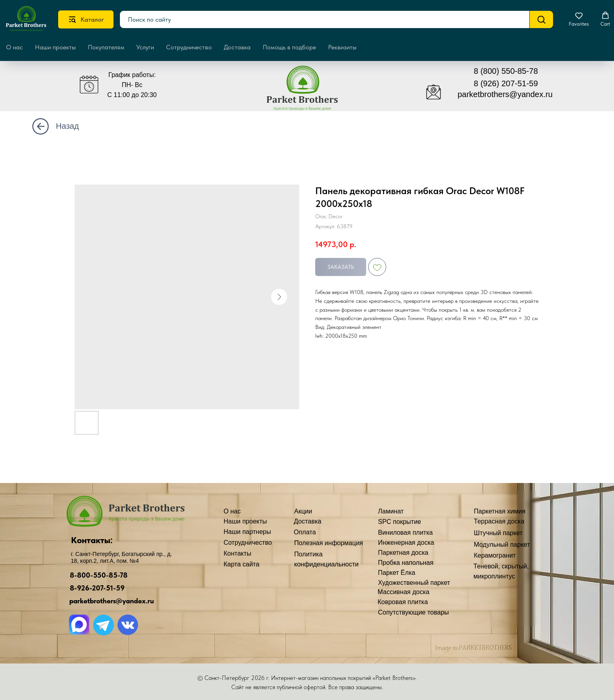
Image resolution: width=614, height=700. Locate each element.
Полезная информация (329, 543)
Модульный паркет (502, 545)
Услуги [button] (145, 47)
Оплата (305, 532)
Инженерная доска (406, 543)
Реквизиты (342, 47)
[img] (308, 92)
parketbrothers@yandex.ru (505, 94)
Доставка (237, 47)
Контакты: (92, 540)
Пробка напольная (406, 563)
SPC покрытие (400, 522)
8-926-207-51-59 (97, 588)
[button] (579, 19)
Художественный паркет (414, 583)
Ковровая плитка (403, 602)
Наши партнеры (247, 532)
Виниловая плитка (406, 533)
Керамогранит (495, 555)
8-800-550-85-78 (99, 575)
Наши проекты (55, 47)
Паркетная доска (403, 553)
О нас (232, 511)
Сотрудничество (189, 47)
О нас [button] (14, 47)
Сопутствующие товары (414, 612)
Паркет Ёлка (397, 573)
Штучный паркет (498, 533)
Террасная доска (499, 521)
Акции (303, 511)
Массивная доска (404, 592)
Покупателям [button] (106, 47)
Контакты (238, 553)
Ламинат (391, 511)
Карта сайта (242, 564)
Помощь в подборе (289, 47)
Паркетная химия (500, 511)
